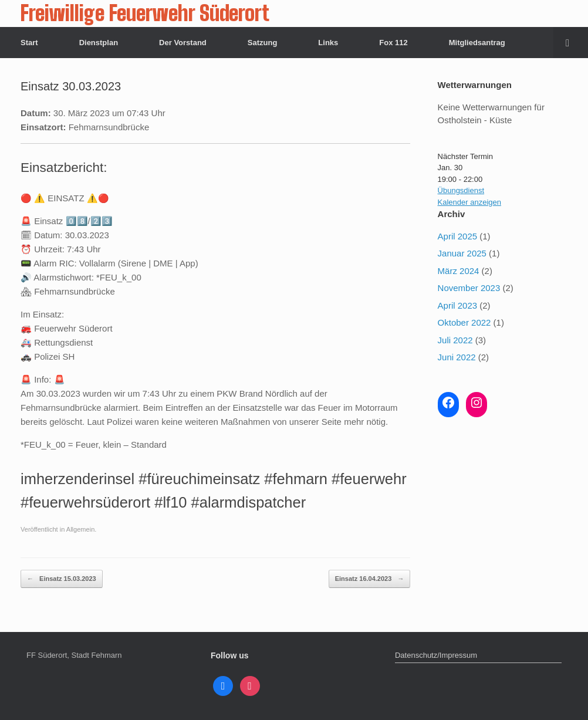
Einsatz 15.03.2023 (62, 579)
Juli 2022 (455, 340)
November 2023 (469, 288)
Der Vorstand (183, 43)
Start (29, 43)
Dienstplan (99, 43)
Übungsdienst (461, 190)
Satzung (263, 43)
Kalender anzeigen (469, 202)
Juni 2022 (457, 357)
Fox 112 (393, 43)
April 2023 (458, 305)
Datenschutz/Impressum (436, 655)
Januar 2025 (462, 253)
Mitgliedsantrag (477, 43)
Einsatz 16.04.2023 (370, 579)
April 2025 (458, 236)
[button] (571, 43)
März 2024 (459, 271)
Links (328, 43)
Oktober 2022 (464, 322)
